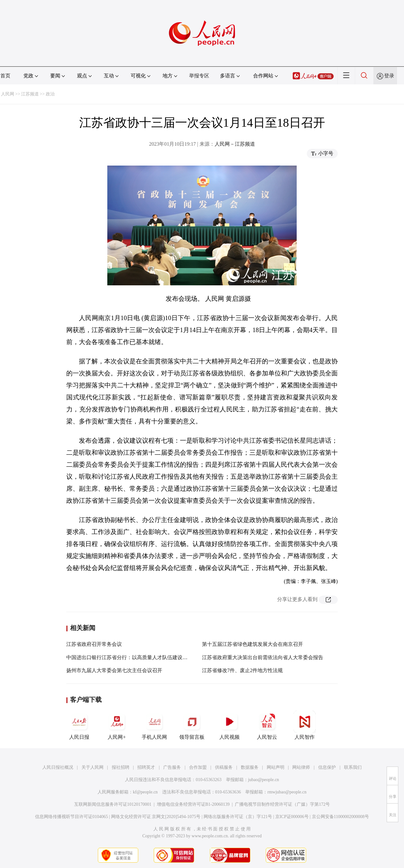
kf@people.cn (145, 792)
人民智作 (305, 725)
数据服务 (250, 767)
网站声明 (276, 767)
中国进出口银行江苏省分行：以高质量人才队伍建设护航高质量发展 (142, 657)
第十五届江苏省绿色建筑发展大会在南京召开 (252, 644)
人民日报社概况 (58, 767)
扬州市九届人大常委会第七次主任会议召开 (114, 670)
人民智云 (267, 725)
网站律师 (301, 767)
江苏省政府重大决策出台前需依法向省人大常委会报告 (263, 657)
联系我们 (353, 767)
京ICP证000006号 (292, 817)
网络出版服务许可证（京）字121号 (238, 817)
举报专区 (199, 76)
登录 (389, 76)
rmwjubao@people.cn (287, 792)
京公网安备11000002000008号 (340, 817)
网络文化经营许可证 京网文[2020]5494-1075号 (156, 817)
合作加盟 (198, 767)
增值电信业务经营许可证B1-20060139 (193, 804)
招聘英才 (146, 767)
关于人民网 (92, 767)
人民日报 (79, 725)
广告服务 (172, 767)
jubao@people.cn (264, 780)
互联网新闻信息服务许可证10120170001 (113, 804)
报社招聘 (121, 767)
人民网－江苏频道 (235, 144)
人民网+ (117, 725)
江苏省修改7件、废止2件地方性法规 (242, 670)
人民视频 (229, 725)
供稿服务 (224, 767)
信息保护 (327, 767)
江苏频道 (30, 94)
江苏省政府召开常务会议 (94, 644)
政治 (50, 94)
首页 (5, 76)
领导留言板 (192, 725)
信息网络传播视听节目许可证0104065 (71, 817)
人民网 (8, 94)
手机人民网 (154, 725)
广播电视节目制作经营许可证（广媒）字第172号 (282, 804)
